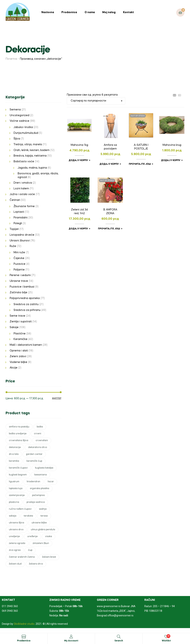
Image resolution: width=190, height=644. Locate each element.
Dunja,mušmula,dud (26, 133)
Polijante (19, 270)
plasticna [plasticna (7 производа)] (14, 502)
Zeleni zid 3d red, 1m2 (79, 212)
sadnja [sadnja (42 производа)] (43, 509)
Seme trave (17, 316)
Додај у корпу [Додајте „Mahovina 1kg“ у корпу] (78, 160)
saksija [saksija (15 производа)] (13, 516)
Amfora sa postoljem (110, 147)
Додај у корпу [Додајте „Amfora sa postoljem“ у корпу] (109, 164)
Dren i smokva (23, 183)
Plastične (20, 334)
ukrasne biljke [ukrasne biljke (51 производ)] (39, 523)
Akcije (14, 368)
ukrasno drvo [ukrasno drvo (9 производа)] (16, 530)
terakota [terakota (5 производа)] (28, 516)
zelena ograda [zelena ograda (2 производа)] (17, 543)
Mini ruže (19, 253)
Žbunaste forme (24, 206)
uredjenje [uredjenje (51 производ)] (14, 537)
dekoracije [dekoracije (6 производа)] (15, 447)
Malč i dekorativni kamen (26, 345)
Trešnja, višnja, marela (28, 145)
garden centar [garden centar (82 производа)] (34, 454)
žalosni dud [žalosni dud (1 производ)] (15, 564)
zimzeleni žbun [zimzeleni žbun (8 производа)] (41, 543)
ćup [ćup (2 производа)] (30, 550)
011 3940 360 (10, 606)
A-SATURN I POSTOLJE (141, 147)
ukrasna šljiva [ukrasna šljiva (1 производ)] (17, 523)
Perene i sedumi (20, 275)
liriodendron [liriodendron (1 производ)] (33, 482)
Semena (15, 110)
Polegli (18, 223)
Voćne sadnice (19, 121)
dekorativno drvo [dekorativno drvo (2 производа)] (38, 447)
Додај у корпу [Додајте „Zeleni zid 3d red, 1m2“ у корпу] (78, 229)
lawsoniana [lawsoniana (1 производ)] (40, 475)
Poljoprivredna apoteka (25, 298)
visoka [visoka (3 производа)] (49, 537)
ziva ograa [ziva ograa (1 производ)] (15, 550)
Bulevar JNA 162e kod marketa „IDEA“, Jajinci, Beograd (116, 611)
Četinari (15, 200)
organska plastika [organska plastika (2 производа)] (40, 489)
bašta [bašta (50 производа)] (40, 427)
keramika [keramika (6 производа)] (14, 461)
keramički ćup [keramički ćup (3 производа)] (34, 461)
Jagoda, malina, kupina (32, 168)
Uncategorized (19, 115)
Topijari (14, 229)
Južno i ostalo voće (22, 194)
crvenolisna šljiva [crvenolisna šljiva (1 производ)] (19, 441)
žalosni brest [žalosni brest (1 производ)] (49, 557)
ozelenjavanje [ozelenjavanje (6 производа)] (17, 495)
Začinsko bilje (18, 293)
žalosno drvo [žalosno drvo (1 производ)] (36, 564)
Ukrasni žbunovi (20, 241)
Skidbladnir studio (24, 624)
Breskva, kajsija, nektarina (30, 156)
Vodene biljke (18, 362)
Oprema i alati (19, 351)
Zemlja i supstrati (21, 322)
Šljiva (17, 139)
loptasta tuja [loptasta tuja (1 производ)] (16, 489)
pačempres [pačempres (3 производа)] (38, 495)
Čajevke (19, 258)
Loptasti (19, 212)
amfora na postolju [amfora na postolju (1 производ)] (19, 427)
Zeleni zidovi (18, 356)
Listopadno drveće (22, 235)
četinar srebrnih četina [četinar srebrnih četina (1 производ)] (22, 557)
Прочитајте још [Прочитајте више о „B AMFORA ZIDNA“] (109, 229)
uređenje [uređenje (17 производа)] (32, 537)
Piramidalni (21, 218)
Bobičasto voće (24, 162)
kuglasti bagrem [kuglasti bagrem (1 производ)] (18, 475)
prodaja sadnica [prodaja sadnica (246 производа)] (36, 502)
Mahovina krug (172, 145)
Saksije (14, 327)
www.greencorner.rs (109, 606)
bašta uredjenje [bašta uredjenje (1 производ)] (18, 434)
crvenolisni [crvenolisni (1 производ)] (42, 441)
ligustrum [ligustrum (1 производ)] (14, 482)
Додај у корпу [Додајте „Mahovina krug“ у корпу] (171, 160)
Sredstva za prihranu (27, 310)
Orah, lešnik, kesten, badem (32, 150)
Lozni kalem (21, 189)
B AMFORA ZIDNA (110, 212)
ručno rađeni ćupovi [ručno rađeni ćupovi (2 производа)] (20, 509)
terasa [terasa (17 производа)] (44, 516)
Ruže (13, 246)
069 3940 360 (10, 611)
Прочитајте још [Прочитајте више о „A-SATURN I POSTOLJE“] (140, 164)
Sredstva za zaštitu (26, 304)
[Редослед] (96, 101)
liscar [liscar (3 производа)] (51, 482)
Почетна (11, 59)
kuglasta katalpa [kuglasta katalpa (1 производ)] (44, 468)
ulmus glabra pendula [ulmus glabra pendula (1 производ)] (43, 530)
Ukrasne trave (19, 281)
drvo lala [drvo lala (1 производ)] (14, 454)
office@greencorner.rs (120, 615)
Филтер (57, 398)
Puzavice (19, 264)
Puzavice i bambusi (22, 287)
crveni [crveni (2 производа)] (38, 434)
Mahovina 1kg (79, 145)
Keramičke (21, 339)
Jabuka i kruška (23, 127)
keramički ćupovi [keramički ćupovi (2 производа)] (18, 468)
